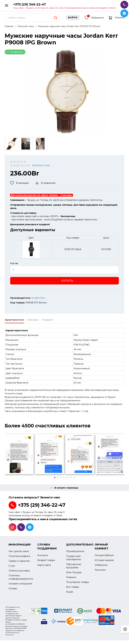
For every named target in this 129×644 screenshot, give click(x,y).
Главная (9, 28)
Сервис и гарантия (19, 563)
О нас (12, 568)
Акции (70, 594)
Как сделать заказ (19, 553)
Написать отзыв (41, 167)
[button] (55, 479)
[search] (56, 20)
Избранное (94, 19)
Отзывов (48, 322)
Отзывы (13, 591)
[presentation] (9, 457)
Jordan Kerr (38, 300)
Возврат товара (46, 562)
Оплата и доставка (19, 573)
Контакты (43, 557)
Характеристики (14, 322)
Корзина (116, 20)
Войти (73, 20)
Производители (75, 553)
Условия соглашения (20, 586)
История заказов (104, 562)
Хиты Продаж (74, 574)
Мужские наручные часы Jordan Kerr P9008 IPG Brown (69, 28)
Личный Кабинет (104, 557)
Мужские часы (26, 28)
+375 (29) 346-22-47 (64, 6)
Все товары (73, 589)
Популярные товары (78, 584)
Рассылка (100, 572)
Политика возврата (19, 558)
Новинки (71, 579)
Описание (33, 322)
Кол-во (14, 265)
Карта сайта (44, 567)
